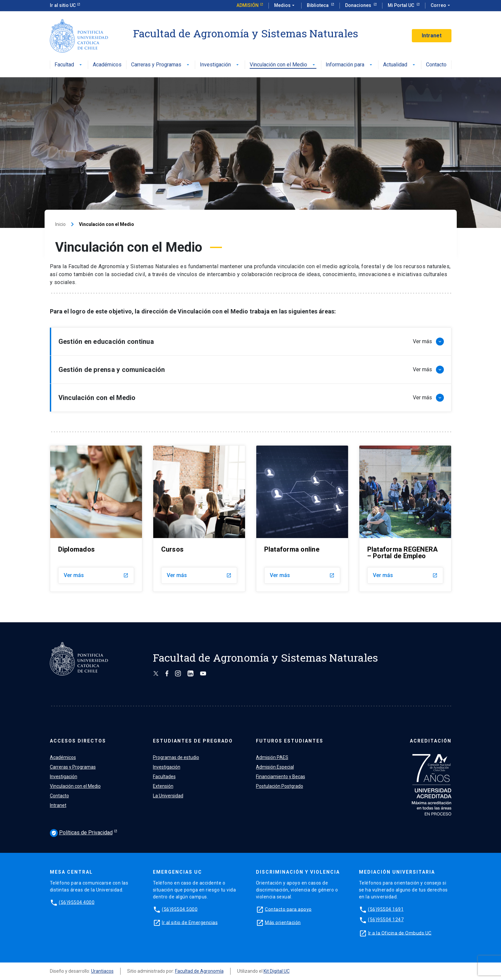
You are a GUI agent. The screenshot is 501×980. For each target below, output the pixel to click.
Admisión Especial (275, 767)
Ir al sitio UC (63, 5)
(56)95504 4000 (77, 902)
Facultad (69, 65)
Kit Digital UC (277, 971)
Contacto (436, 65)
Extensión (163, 786)
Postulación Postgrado (280, 786)
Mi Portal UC (401, 5)
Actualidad (400, 65)
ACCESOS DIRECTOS (78, 741)
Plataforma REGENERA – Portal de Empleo (403, 553)
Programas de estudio (176, 757)
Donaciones (359, 5)
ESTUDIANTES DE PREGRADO (193, 741)
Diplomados (77, 549)
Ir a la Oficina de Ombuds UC (400, 933)
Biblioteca (318, 5)
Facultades (164, 777)
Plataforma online (292, 549)
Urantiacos (102, 971)
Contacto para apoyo (288, 909)
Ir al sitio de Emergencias (190, 922)
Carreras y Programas (161, 65)
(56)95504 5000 (180, 909)
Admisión (248, 5)
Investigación (220, 65)
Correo (441, 6)
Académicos (107, 65)
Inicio (60, 224)
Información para (350, 65)
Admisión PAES (272, 757)
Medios (285, 6)
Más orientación (283, 922)
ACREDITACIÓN (431, 741)
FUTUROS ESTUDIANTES (290, 741)
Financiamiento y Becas (281, 777)
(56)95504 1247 (386, 920)
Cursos (173, 549)
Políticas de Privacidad (81, 833)
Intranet (432, 36)
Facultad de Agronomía (199, 971)
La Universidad (168, 796)
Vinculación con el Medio (283, 65)
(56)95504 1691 (386, 909)
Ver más (96, 575)
